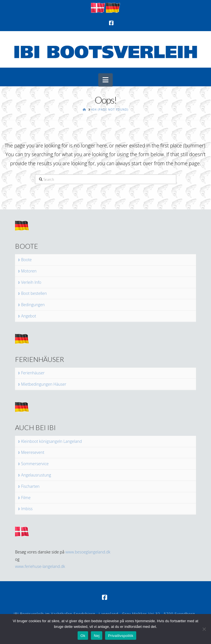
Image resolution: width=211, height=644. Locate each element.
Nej (97, 636)
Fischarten (29, 486)
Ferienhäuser (31, 373)
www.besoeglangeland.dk (88, 552)
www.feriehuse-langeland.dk (40, 566)
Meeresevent (31, 452)
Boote (25, 260)
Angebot (27, 316)
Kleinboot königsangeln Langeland (50, 441)
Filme (24, 498)
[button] (105, 80)
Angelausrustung (34, 475)
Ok (83, 636)
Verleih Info (30, 282)
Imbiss (25, 509)
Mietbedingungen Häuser (42, 384)
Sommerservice (33, 464)
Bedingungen (31, 305)
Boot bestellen (32, 293)
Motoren (27, 271)
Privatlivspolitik (121, 636)
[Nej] (204, 629)
